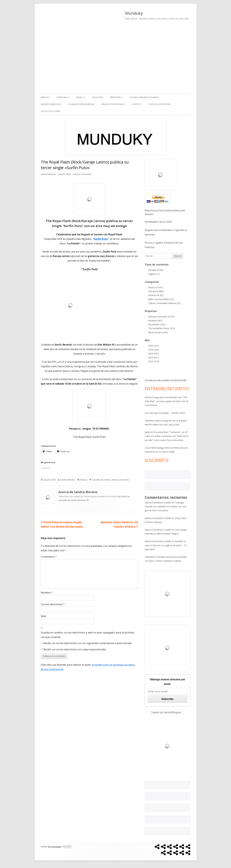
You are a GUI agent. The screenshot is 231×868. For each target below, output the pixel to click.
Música (80, 97)
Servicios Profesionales (113, 104)
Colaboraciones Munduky (81, 104)
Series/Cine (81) (156, 295)
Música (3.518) (155, 287)
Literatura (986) (156, 291)
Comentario (49, 557)
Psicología (98, 97)
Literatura (62, 97)
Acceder (67, 847)
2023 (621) (154, 357)
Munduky (134, 13)
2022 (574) (154, 361)
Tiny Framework (54, 847)
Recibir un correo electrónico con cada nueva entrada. (75, 649)
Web (43, 616)
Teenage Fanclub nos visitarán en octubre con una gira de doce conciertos (165, 506)
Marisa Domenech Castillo (158, 541)
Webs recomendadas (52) (161, 299)
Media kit (45, 97)
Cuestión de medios (101, 480)
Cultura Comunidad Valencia (144, 97)
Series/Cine (115, 97)
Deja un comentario (82, 174)
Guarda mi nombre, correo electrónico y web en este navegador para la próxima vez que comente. (87, 635)
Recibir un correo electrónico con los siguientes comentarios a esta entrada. (88, 643)
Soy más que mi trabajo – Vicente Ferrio (165, 413)
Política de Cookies (50, 111)
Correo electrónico (53, 604)
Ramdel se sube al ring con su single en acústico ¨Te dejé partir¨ (166, 545)
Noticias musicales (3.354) (161, 317)
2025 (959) (154, 350)
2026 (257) (154, 346)
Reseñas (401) (155, 320)
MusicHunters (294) (158, 332)
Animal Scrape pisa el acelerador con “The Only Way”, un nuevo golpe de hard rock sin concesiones (167, 401)
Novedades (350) (157, 324)
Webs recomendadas (51, 104)
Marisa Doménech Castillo (158, 503)
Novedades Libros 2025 (158, 222)
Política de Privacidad (160, 104)
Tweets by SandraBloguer (166, 712)
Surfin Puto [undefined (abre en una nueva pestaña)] (101, 239)
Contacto (137, 104)
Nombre (47, 593)
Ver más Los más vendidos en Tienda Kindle (166, 380)
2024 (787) (154, 354)
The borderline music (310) (162, 328)
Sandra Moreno (48, 174)
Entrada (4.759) (156, 270)
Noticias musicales (121, 480)
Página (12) (154, 274)
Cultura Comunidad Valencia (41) (164, 303)
